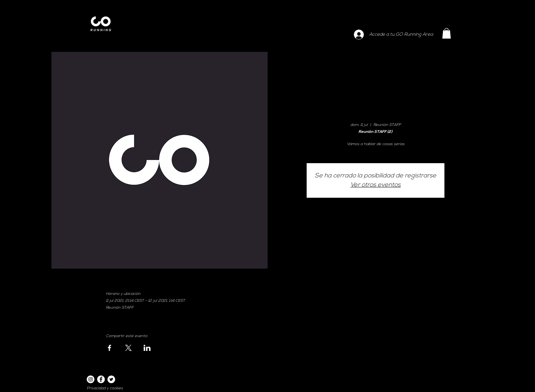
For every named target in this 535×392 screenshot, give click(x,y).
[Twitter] (111, 379)
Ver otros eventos (376, 185)
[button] (447, 33)
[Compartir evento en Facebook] (110, 348)
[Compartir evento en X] (128, 348)
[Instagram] (91, 379)
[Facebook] (101, 379)
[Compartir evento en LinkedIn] (147, 348)
